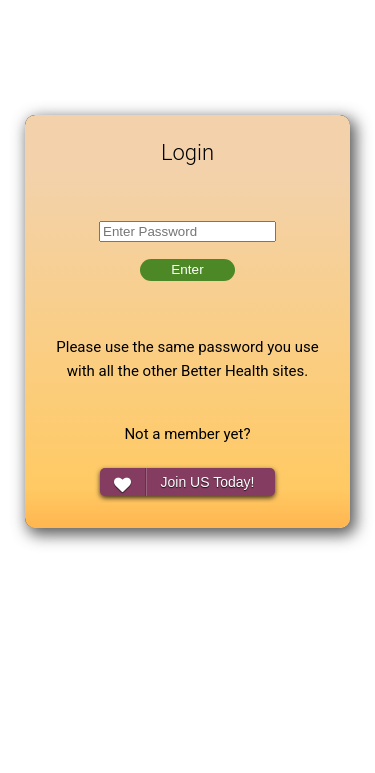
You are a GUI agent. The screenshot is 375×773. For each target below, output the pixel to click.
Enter (187, 269)
